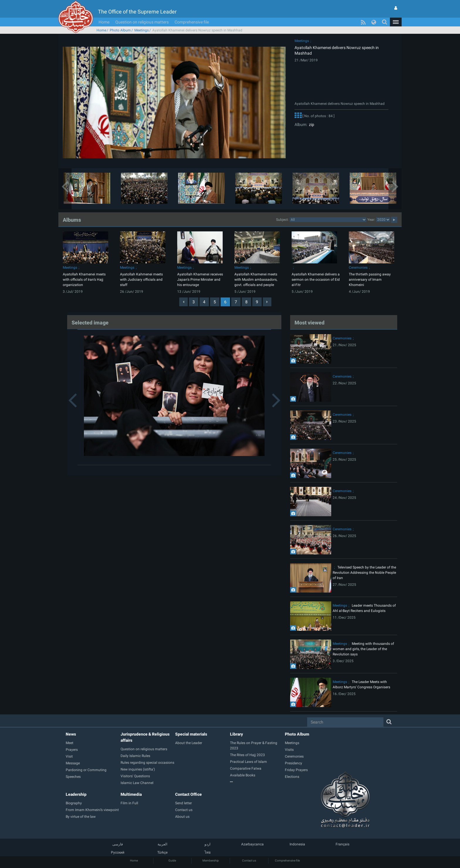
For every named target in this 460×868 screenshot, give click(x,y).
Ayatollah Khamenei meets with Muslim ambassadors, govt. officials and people (256, 280)
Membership (211, 861)
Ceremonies (358, 268)
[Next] (267, 302)
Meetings (142, 30)
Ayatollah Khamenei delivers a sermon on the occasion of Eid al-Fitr (316, 280)
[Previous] (184, 302)
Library (236, 734)
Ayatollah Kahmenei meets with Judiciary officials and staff (141, 280)
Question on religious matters (142, 22)
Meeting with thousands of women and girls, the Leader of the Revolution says (363, 649)
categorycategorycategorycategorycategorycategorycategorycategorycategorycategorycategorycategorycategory (328, 220)
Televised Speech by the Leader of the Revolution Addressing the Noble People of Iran (364, 573)
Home (104, 22)
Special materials (191, 734)
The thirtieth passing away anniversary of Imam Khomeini (370, 280)
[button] (396, 22)
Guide (172, 861)
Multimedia (131, 794)
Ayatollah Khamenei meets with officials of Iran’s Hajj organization (84, 280)
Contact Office (188, 794)
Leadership (76, 794)
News (71, 734)
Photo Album (120, 30)
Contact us (249, 861)
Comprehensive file (192, 22)
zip (311, 125)
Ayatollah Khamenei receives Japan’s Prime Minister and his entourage (200, 280)
